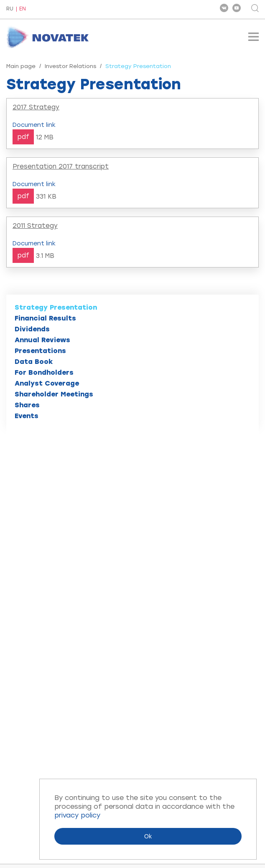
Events (27, 416)
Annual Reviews (42, 340)
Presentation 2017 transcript (61, 167)
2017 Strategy (36, 107)
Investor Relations (70, 66)
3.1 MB (45, 256)
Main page (21, 66)
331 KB (46, 197)
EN (23, 9)
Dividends (32, 329)
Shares (27, 405)
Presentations (40, 351)
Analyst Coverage (47, 383)
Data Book (34, 362)
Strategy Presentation (56, 307)
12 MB (45, 137)
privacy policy (77, 815)
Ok (148, 836)
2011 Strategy (35, 226)
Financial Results (45, 318)
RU (10, 9)
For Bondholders (44, 372)
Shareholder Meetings (54, 394)
